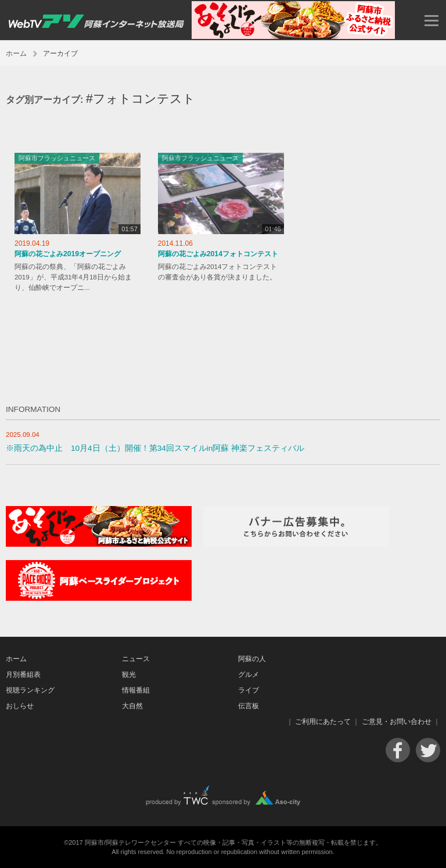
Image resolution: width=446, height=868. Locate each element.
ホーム (16, 53)
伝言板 (249, 706)
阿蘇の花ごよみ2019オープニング (68, 254)
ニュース (136, 659)
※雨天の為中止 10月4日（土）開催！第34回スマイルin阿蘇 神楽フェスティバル (155, 448)
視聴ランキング (30, 690)
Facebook (398, 750)
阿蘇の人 (252, 659)
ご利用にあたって (323, 722)
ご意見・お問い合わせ (397, 722)
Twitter (428, 750)
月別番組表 (23, 675)
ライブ (249, 690)
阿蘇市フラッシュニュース (57, 158)
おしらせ (20, 706)
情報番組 (136, 690)
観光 (129, 675)
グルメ (249, 675)
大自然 (132, 706)
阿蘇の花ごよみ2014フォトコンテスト (218, 254)
